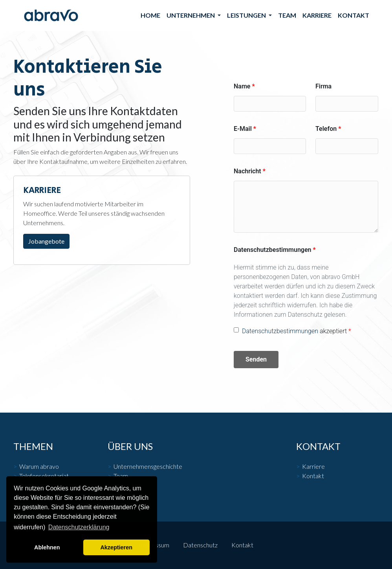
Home (150, 15)
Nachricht (247, 171)
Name (242, 86)
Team (287, 15)
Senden (256, 359)
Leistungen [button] (247, 15)
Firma (323, 86)
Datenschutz (200, 545)
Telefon (326, 129)
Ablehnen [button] (47, 547)
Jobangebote (46, 241)
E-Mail (243, 129)
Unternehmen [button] (191, 15)
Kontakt (354, 15)
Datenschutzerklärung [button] (79, 527)
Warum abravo (39, 466)
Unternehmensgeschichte (148, 466)
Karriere (317, 15)
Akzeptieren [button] (116, 547)
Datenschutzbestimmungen (273, 250)
